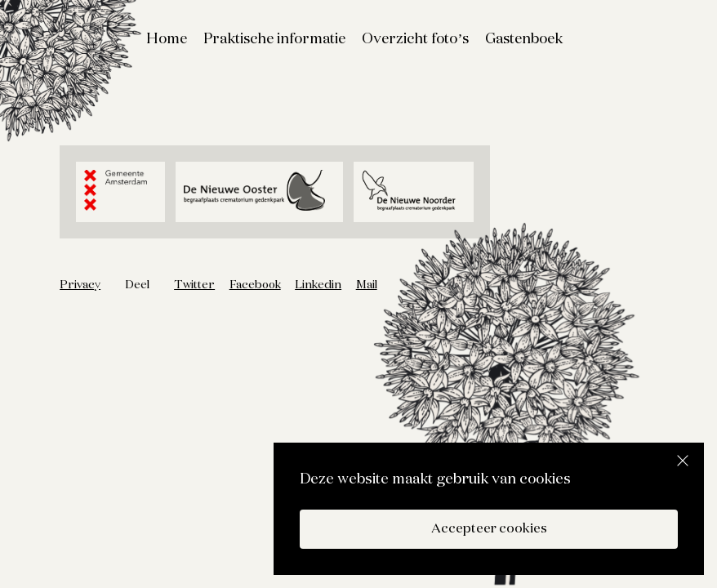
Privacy (80, 285)
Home (167, 39)
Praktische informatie (274, 39)
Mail (367, 285)
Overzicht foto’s (415, 39)
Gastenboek (524, 39)
